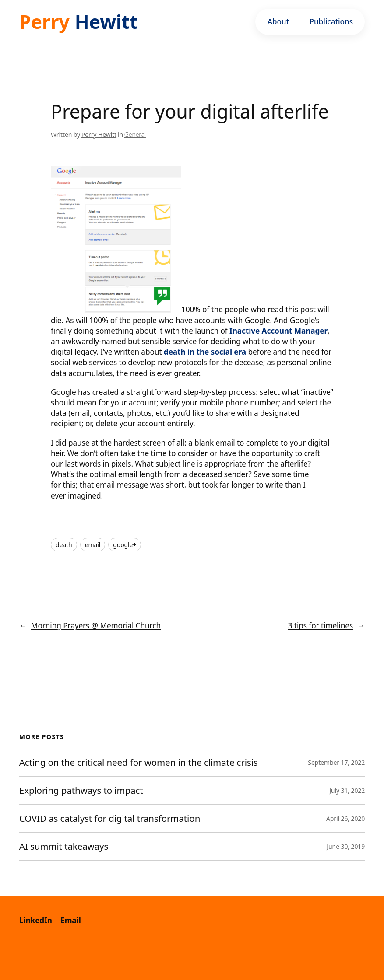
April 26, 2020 (345, 818)
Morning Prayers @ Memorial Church (96, 626)
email (93, 545)
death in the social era (205, 352)
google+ (125, 545)
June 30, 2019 (346, 846)
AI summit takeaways (64, 846)
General (135, 134)
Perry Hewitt (99, 134)
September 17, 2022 (336, 762)
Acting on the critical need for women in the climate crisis (139, 762)
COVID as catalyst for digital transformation (111, 818)
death (64, 545)
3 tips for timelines (321, 626)
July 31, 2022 (347, 790)
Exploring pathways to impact (81, 790)
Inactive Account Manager (278, 331)
